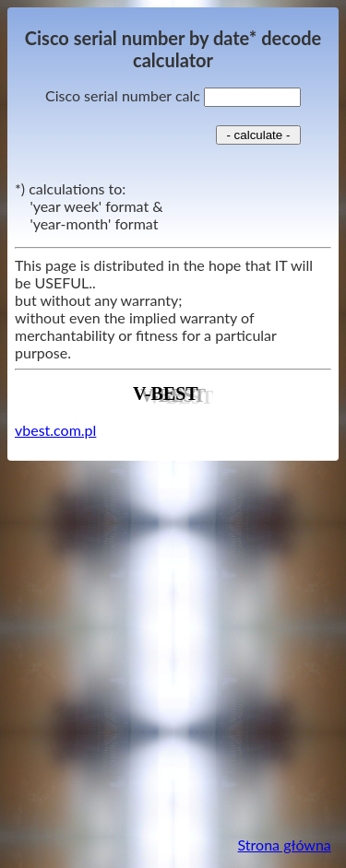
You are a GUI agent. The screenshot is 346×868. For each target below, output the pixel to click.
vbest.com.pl (55, 430)
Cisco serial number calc (173, 95)
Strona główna (285, 845)
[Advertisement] (173, 648)
